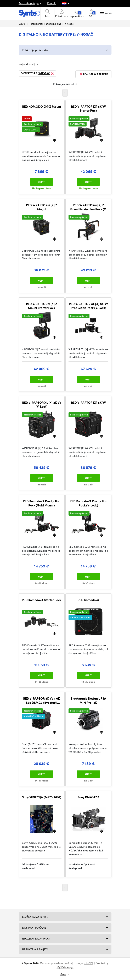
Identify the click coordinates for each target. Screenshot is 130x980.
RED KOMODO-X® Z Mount (42, 106)
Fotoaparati (36, 24)
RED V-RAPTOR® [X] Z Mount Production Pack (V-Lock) (88, 207)
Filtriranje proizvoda (35, 50)
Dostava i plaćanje (34, 928)
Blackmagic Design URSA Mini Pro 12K (88, 700)
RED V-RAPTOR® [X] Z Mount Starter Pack (42, 306)
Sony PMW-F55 (88, 797)
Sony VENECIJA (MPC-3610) (42, 797)
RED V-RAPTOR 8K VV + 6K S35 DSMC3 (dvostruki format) (42, 700)
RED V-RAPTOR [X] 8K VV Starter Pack (88, 108)
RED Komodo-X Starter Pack (42, 600)
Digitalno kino (54, 24)
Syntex (22, 24)
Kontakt (52, 3)
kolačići (88, 963)
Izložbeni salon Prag (36, 938)
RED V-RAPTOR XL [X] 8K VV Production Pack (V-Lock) (88, 306)
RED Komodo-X (88, 600)
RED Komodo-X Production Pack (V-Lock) (88, 503)
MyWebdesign (65, 967)
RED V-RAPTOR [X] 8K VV (88, 403)
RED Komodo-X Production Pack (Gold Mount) (42, 503)
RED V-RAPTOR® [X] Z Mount (42, 207)
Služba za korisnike (35, 917)
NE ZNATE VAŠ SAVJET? (35, 949)
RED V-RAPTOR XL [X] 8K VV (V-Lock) (42, 405)
